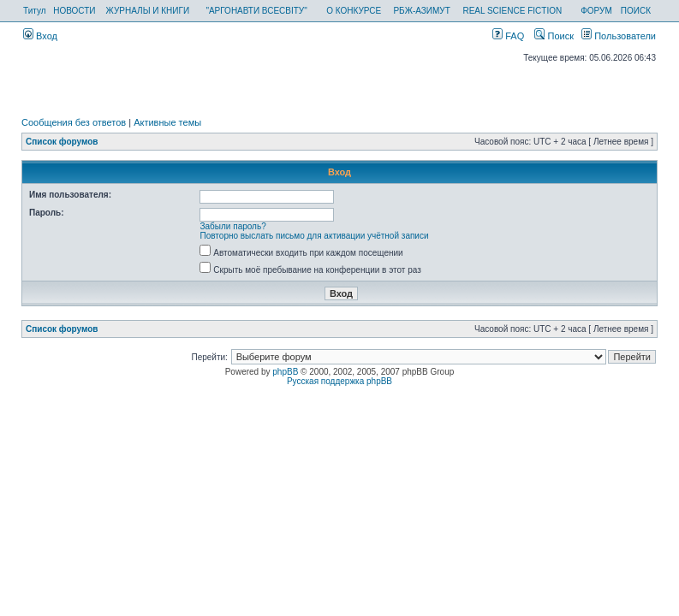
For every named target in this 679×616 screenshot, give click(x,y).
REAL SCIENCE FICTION (512, 11)
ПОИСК (636, 11)
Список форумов (62, 142)
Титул (35, 11)
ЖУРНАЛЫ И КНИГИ (147, 11)
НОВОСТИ (74, 11)
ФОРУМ (596, 11)
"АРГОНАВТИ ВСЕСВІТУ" (256, 11)
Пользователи (619, 36)
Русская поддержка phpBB (339, 381)
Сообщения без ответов (74, 122)
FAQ (508, 36)
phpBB (285, 372)
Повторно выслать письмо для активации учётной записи (315, 236)
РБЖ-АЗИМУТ (421, 11)
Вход (40, 36)
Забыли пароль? (233, 226)
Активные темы (167, 122)
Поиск (554, 36)
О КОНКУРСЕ (354, 11)
